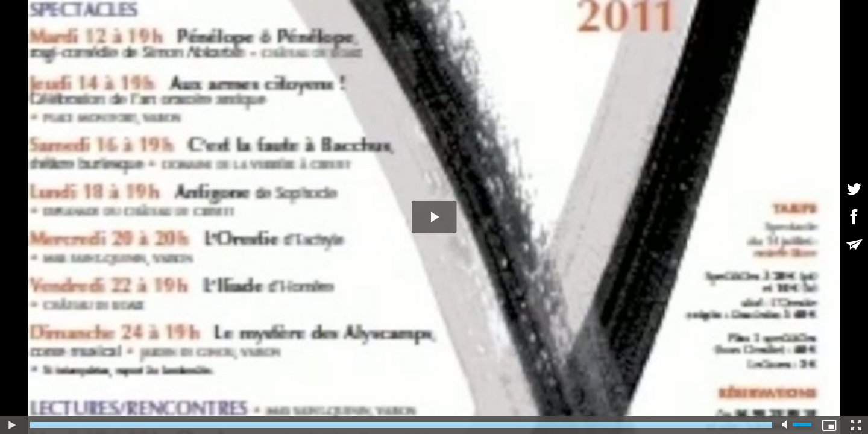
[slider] (401, 425)
